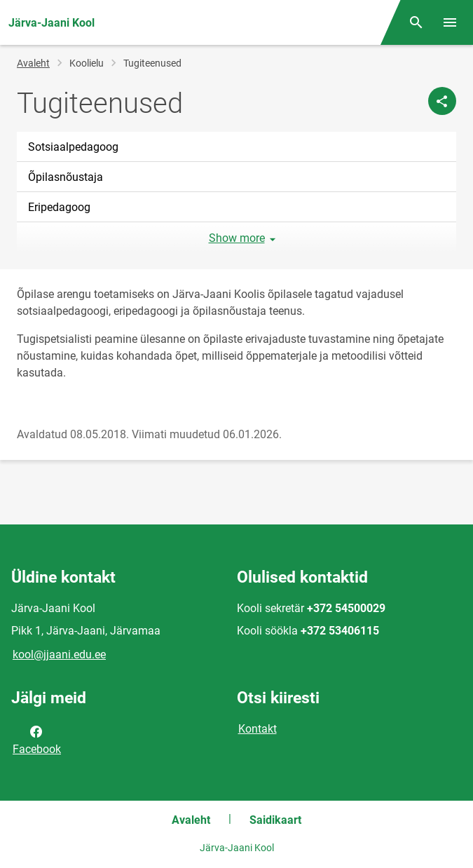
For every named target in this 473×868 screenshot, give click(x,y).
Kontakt (258, 729)
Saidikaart (275, 820)
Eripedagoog (59, 207)
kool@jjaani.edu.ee (59, 655)
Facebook (37, 739)
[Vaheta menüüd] (450, 22)
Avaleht (33, 63)
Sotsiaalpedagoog (73, 147)
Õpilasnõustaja (66, 177)
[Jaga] (442, 101)
